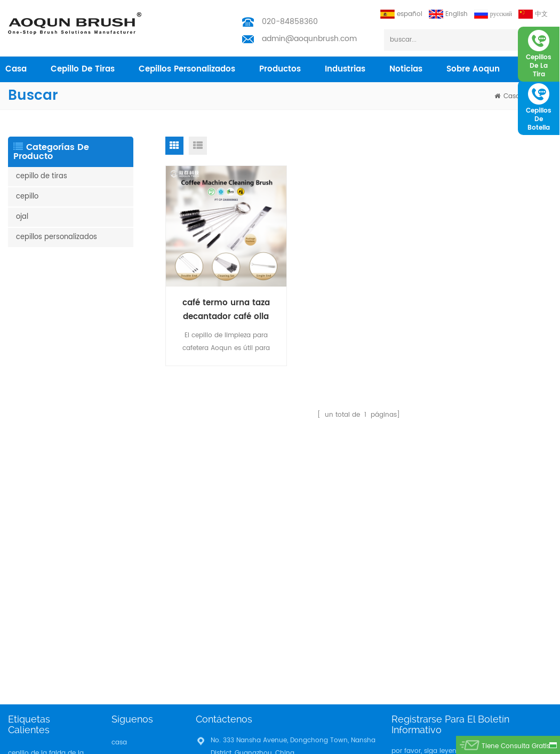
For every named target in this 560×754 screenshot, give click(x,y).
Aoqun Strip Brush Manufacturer (356, 743)
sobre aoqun (473, 69)
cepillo (27, 197)
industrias (345, 69)
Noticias (406, 69)
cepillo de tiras (83, 69)
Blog (118, 559)
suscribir (527, 518)
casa (16, 69)
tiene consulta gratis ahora (516, 748)
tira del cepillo (30, 563)
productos (280, 69)
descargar (127, 576)
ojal (22, 217)
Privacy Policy (133, 593)
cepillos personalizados (187, 69)
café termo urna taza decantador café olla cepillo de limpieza (226, 310)
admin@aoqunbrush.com (309, 39)
